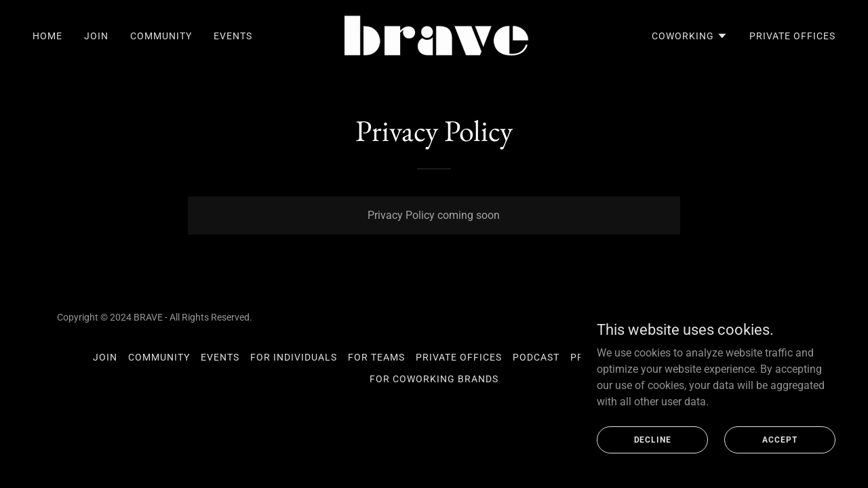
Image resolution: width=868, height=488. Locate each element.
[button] (690, 36)
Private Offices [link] (792, 36)
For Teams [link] (376, 357)
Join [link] (96, 36)
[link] (434, 35)
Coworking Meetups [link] (719, 357)
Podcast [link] (536, 357)
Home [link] (47, 36)
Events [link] (233, 36)
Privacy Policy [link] (611, 357)
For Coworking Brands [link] (434, 379)
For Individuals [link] (294, 357)
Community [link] (161, 36)
